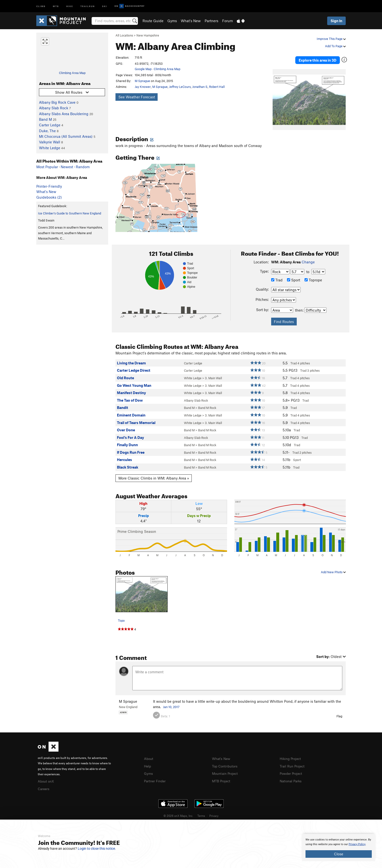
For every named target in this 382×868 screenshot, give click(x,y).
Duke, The (47, 131)
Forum (228, 21)
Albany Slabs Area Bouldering (64, 114)
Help (148, 761)
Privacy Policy (357, 844)
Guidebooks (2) (49, 197)
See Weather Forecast (137, 97)
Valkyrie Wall (50, 142)
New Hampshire (148, 35)
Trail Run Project (293, 761)
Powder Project (292, 768)
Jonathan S (200, 87)
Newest (67, 167)
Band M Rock (207, 403)
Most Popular (47, 167)
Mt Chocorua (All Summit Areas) (66, 136)
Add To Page (335, 46)
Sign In (336, 21)
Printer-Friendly (49, 186)
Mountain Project (226, 768)
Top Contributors (226, 761)
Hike (70, 6)
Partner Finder (156, 776)
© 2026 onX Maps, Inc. (178, 811)
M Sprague (142, 81)
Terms (201, 811)
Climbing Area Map (72, 73)
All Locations (124, 35)
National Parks (292, 776)
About (149, 754)
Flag (339, 711)
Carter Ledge (50, 125)
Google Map (143, 69)
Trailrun (88, 6)
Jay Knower (143, 87)
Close (339, 854)
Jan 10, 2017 (171, 702)
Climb (41, 6)
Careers (44, 784)
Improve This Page (331, 39)
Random (83, 167)
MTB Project (222, 776)
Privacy (214, 811)
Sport (294, 276)
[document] (339, 848)
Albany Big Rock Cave (57, 102)
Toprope (313, 276)
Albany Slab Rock (54, 108)
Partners (211, 21)
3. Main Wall (213, 373)
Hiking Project (291, 754)
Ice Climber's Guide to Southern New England (70, 213)
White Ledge (50, 148)
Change (308, 257)
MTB (56, 6)
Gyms (172, 21)
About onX (47, 776)
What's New (191, 21)
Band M (45, 119)
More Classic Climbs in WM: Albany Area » (154, 473)
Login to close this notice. (97, 849)
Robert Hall (217, 87)
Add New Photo (333, 567)
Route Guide (153, 21)
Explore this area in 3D (323, 58)
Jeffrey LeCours (180, 87)
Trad (277, 276)
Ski (105, 6)
